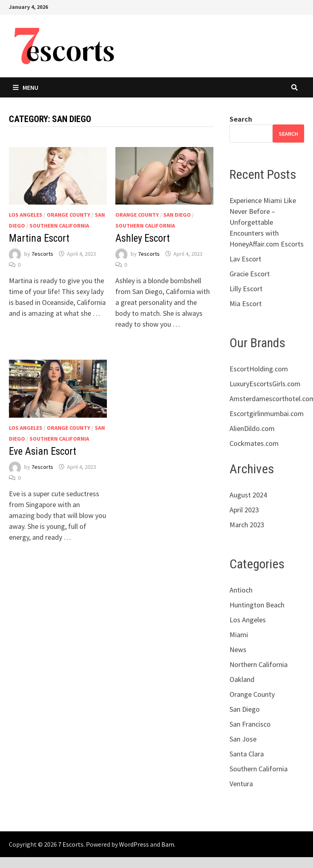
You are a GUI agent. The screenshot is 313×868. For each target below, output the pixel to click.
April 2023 (244, 510)
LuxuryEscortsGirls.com (265, 384)
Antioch (241, 590)
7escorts (42, 254)
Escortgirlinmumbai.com (267, 413)
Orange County (69, 215)
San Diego (177, 215)
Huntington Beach (257, 605)
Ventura (241, 784)
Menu (26, 87)
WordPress (134, 844)
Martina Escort (39, 238)
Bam (168, 844)
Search (241, 119)
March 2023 (247, 525)
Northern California (259, 664)
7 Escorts (71, 844)
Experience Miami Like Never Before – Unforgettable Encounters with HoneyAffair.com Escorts (267, 222)
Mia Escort (246, 303)
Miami (239, 635)
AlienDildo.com (252, 428)
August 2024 (248, 495)
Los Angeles (26, 215)
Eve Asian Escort (43, 451)
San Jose (243, 739)
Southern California (59, 226)
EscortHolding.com (259, 369)
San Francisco (250, 724)
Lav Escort (245, 259)
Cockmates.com (254, 443)
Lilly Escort (246, 289)
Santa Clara (247, 754)
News (238, 649)
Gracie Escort (250, 274)
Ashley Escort (143, 238)
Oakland (242, 679)
